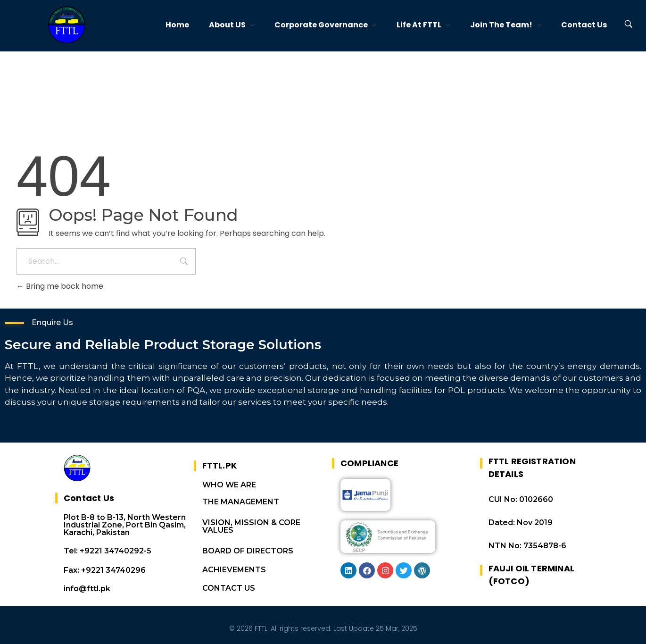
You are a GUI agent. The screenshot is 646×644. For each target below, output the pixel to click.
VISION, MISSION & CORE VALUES (251, 524)
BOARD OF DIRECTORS (248, 549)
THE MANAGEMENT (241, 500)
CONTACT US (229, 586)
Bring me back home (60, 286)
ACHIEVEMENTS (234, 568)
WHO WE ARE (229, 483)
